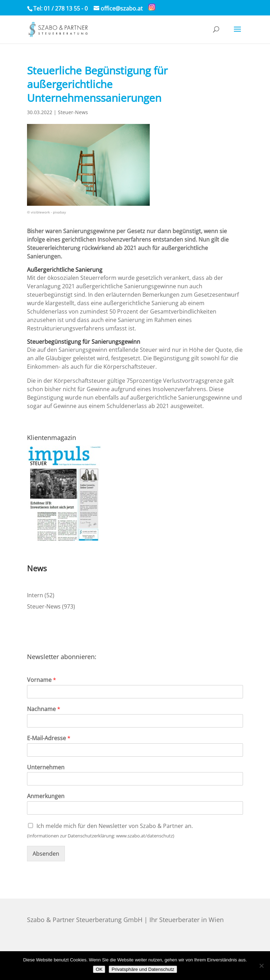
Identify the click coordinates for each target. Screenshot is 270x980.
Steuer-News (73, 112)
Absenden (46, 854)
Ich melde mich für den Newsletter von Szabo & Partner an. (115, 826)
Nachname (44, 709)
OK (99, 969)
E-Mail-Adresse (49, 738)
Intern (35, 595)
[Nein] (261, 966)
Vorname (42, 680)
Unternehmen (46, 767)
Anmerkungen (46, 796)
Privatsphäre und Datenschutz (143, 969)
